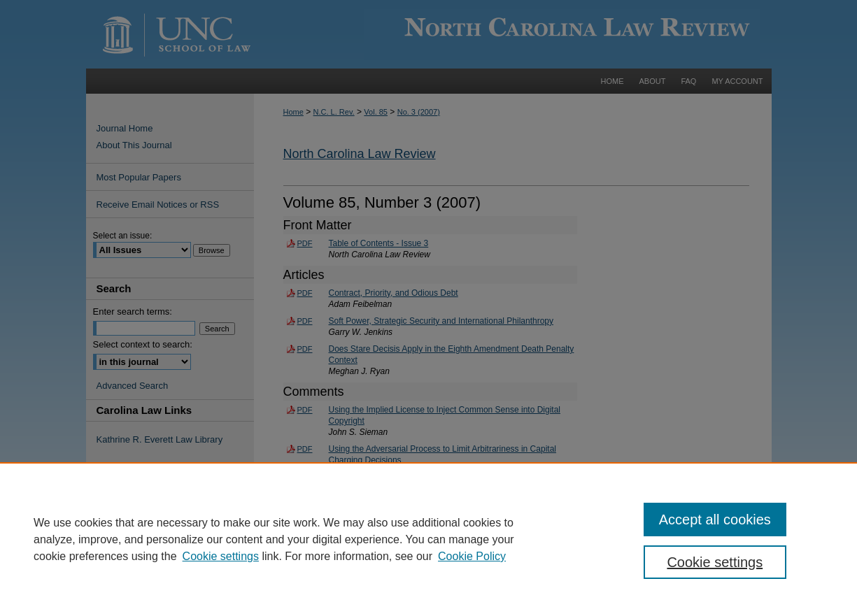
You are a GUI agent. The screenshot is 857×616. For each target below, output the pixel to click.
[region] (428, 539)
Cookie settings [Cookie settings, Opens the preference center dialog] (715, 562)
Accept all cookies (715, 520)
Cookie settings (221, 556)
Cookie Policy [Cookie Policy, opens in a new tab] (472, 556)
